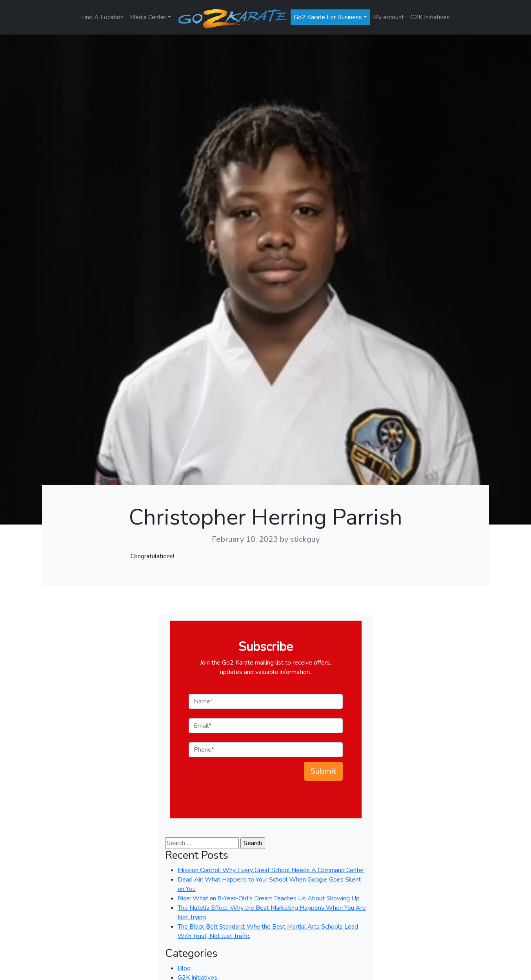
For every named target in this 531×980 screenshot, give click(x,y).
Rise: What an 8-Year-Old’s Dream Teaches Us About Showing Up (269, 898)
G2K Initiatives (430, 17)
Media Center (148, 17)
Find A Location (102, 17)
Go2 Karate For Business (328, 17)
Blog (184, 968)
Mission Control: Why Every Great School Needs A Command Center (271, 870)
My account (388, 17)
